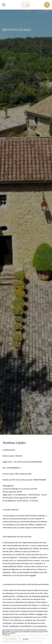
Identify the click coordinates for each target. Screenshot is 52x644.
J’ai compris (11, 639)
